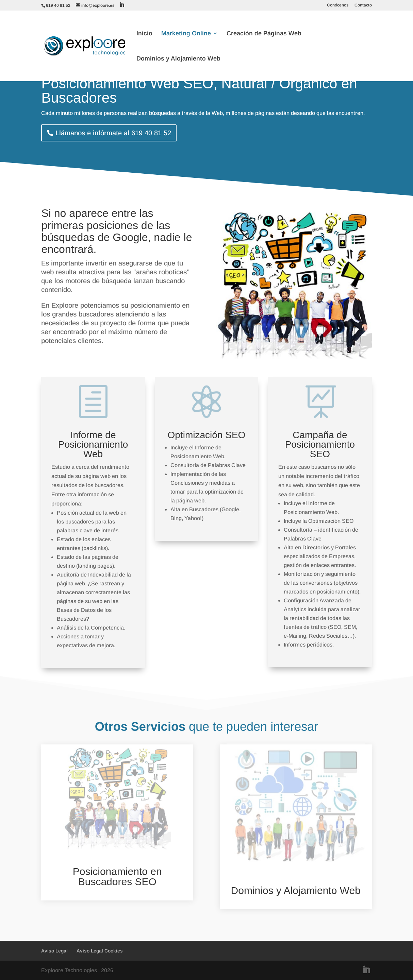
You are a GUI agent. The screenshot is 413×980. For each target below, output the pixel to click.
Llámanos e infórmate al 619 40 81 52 (113, 133)
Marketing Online (186, 34)
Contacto (363, 5)
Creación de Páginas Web (264, 34)
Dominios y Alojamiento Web (178, 59)
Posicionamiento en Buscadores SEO (117, 876)
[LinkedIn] (122, 5)
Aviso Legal (54, 951)
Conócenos (338, 5)
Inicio (144, 34)
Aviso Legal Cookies (100, 951)
